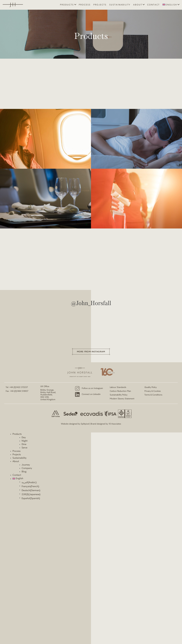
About (138, 5)
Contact (153, 5)
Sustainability (120, 5)
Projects (100, 5)
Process (85, 5)
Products (67, 5)
